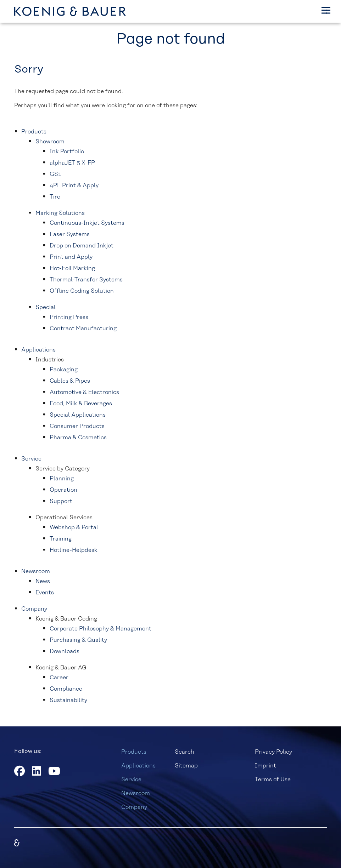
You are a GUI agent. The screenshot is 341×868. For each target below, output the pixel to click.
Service (131, 780)
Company (134, 807)
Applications (138, 766)
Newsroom (136, 793)
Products (134, 752)
